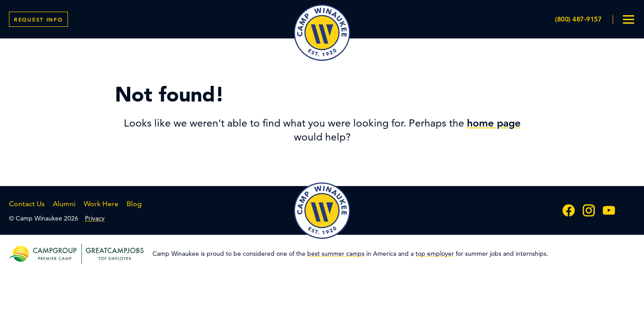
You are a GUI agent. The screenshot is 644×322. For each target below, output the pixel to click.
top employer (435, 254)
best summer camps (336, 254)
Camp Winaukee (322, 33)
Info (38, 19)
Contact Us (27, 204)
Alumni (64, 204)
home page (494, 123)
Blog (134, 204)
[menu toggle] (628, 19)
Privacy (95, 218)
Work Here (101, 204)
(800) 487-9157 (578, 19)
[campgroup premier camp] (55, 254)
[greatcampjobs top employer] (112, 254)
